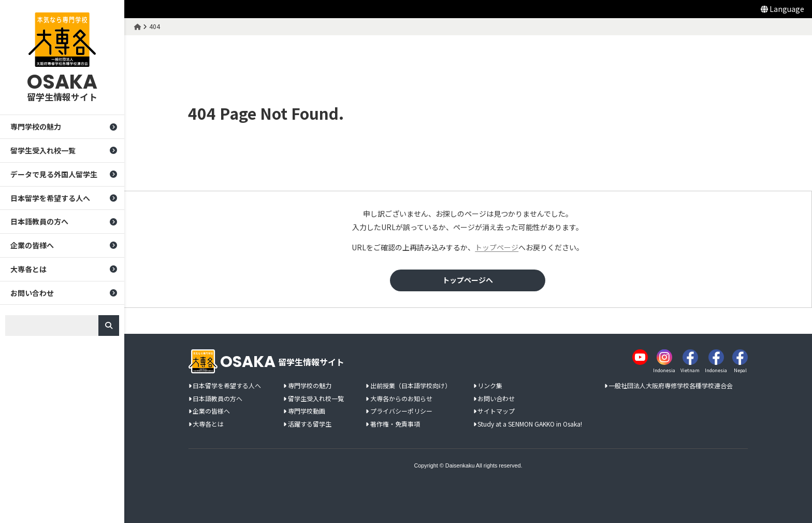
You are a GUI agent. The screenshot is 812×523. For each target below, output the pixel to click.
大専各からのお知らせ (401, 399)
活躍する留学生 (310, 424)
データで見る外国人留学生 (54, 174)
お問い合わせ (32, 293)
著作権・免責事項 (395, 424)
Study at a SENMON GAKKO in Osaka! (530, 424)
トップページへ (468, 280)
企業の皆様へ (32, 245)
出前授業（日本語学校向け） (411, 386)
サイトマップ (496, 411)
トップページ (497, 247)
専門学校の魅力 (36, 126)
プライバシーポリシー (401, 411)
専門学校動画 (307, 411)
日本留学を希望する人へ (50, 198)
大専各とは (28, 269)
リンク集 (490, 386)
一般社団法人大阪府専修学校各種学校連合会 (671, 386)
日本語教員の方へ (39, 222)
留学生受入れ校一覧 (43, 150)
